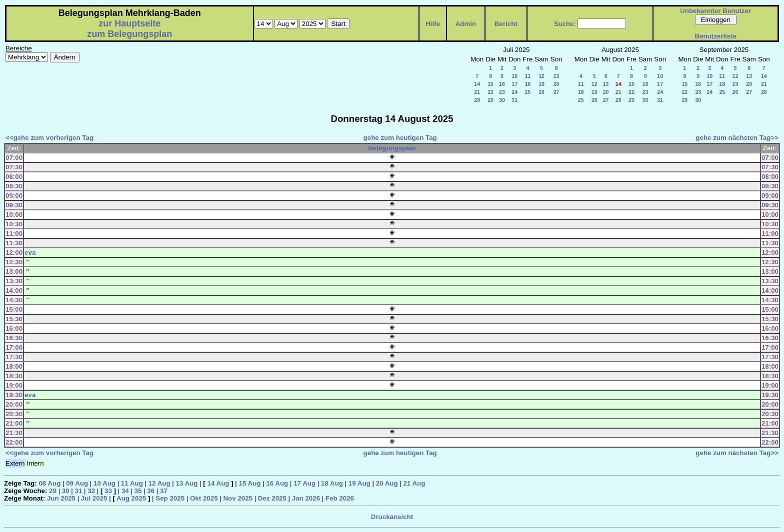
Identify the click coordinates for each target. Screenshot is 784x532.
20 (556, 84)
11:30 (14, 243)
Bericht (506, 24)
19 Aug (359, 483)
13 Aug (187, 483)
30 (502, 100)
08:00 (14, 177)
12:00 (14, 253)
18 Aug (332, 483)
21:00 (14, 423)
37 (164, 491)
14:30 (14, 300)
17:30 (14, 357)
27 (556, 92)
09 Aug (77, 483)
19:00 (14, 385)
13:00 (14, 271)
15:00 (14, 309)
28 (477, 100)
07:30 (14, 167)
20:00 (14, 404)
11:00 (14, 234)
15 (490, 84)
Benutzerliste (715, 36)
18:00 (14, 366)
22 (490, 92)
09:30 (14, 205)
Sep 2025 (170, 498)
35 (138, 491)
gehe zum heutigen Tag (400, 138)
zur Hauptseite (129, 23)
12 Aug (159, 483)
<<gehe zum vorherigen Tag (49, 138)
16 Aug (277, 483)
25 (527, 92)
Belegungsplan (392, 148)
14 (477, 84)
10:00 (14, 215)
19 (541, 84)
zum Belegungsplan (129, 34)
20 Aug (387, 483)
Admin (466, 24)
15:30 (14, 319)
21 (477, 92)
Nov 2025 (238, 498)
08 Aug (49, 483)
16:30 (14, 338)
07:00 (14, 158)
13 (556, 76)
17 (514, 84)
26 (541, 92)
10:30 (14, 224)
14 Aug (218, 483)
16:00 (14, 328)
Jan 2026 (306, 498)
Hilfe (433, 24)
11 (527, 76)
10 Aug (104, 483)
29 (490, 100)
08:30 (14, 186)
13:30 (14, 281)
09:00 (14, 196)
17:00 (14, 347)
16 (502, 84)
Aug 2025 (131, 498)
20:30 (14, 414)
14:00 (14, 290)
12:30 (14, 262)
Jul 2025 (94, 498)
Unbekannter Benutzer (715, 11)
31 (514, 100)
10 (514, 76)
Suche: (565, 24)
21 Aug (414, 483)
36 (151, 491)
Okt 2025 (204, 498)
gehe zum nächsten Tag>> (737, 138)
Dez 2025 (272, 498)
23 (502, 92)
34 (125, 491)
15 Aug (249, 483)
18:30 (14, 376)
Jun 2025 (61, 498)
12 (541, 76)
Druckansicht (392, 517)
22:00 (14, 442)
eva (30, 253)
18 (527, 84)
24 (514, 92)
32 (91, 491)
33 (108, 491)
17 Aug (304, 483)
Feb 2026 (340, 498)
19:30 (14, 395)
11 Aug (132, 483)
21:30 (14, 433)
